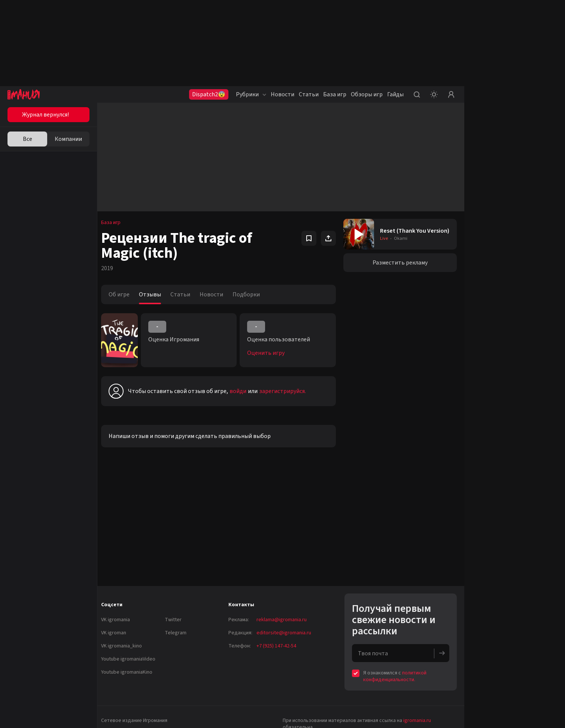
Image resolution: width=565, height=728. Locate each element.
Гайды (395, 94)
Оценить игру (268, 353)
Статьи (309, 94)
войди (242, 391)
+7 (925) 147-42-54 (280, 646)
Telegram (179, 633)
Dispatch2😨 (209, 94)
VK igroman (117, 633)
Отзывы (154, 294)
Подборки (250, 294)
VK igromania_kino (125, 646)
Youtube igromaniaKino (130, 672)
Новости (282, 94)
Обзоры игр (367, 94)
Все (28, 139)
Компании (68, 139)
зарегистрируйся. (286, 391)
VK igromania (119, 620)
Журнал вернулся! (45, 115)
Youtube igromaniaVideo (132, 659)
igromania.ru (421, 721)
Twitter (177, 620)
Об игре (123, 294)
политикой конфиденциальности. (395, 676)
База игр (335, 94)
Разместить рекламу (400, 263)
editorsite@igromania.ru (288, 633)
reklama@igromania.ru (285, 620)
